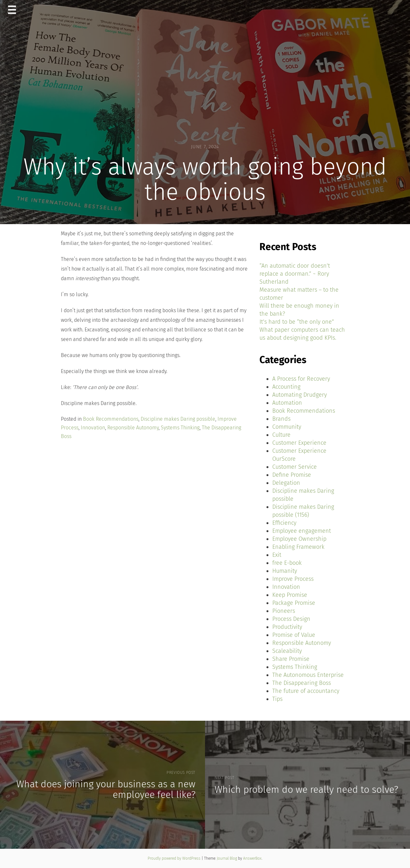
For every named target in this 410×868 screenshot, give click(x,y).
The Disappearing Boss (302, 683)
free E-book (287, 563)
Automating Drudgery (299, 395)
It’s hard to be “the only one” (297, 322)
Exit (277, 555)
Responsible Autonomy (133, 428)
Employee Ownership (299, 539)
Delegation (286, 483)
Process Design (291, 619)
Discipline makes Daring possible (178, 419)
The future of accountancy (306, 691)
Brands (281, 419)
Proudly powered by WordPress (175, 858)
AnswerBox (252, 858)
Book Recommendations (111, 419)
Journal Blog (227, 858)
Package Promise (294, 603)
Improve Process (293, 579)
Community (287, 427)
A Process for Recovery (301, 379)
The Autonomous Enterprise (308, 675)
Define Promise (292, 475)
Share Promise (291, 659)
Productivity (287, 627)
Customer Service (295, 467)
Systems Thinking (180, 428)
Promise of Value (294, 635)
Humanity (285, 571)
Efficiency (284, 523)
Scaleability (287, 651)
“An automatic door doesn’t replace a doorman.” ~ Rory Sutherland (295, 274)
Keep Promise (290, 595)
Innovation (93, 428)
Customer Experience (299, 443)
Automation (287, 403)
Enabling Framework (298, 547)
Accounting (286, 387)
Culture (281, 435)
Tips (277, 699)
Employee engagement (302, 531)
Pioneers (284, 611)
